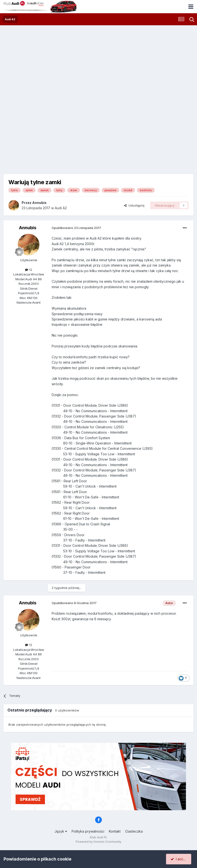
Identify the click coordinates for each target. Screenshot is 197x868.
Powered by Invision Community (98, 842)
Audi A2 (61, 208)
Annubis (39, 203)
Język (61, 831)
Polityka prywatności (88, 831)
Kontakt (115, 831)
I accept (179, 859)
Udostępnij (134, 205)
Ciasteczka (134, 831)
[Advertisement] (98, 61)
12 (29, 270)
